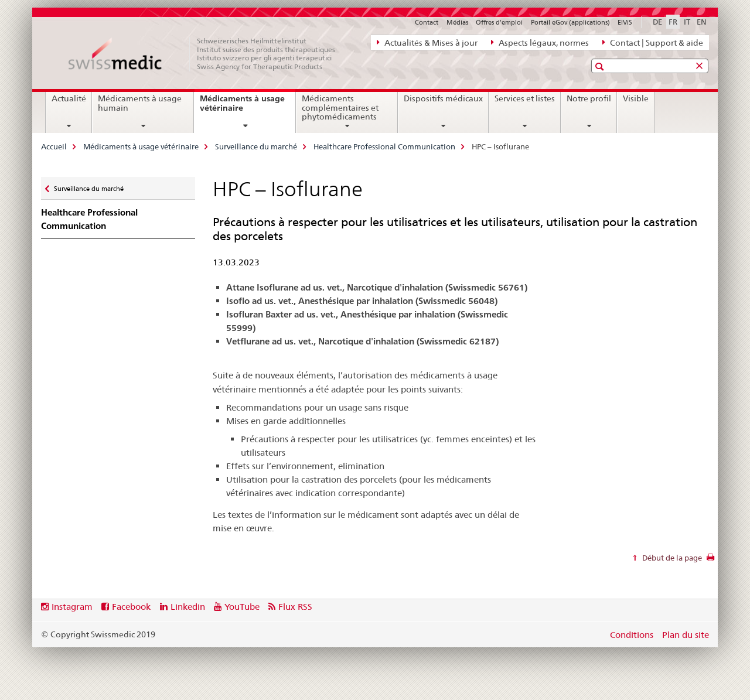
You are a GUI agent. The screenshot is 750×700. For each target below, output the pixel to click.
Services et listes (525, 98)
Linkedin (188, 607)
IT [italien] (687, 22)
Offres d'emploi (499, 22)
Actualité (69, 98)
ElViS (625, 22)
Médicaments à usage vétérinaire (242, 107)
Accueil (54, 146)
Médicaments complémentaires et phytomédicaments (340, 108)
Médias (457, 22)
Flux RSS (295, 607)
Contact (427, 22)
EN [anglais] (702, 22)
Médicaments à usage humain (140, 103)
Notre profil (589, 98)
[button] (601, 66)
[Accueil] (208, 54)
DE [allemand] (657, 22)
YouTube (242, 607)
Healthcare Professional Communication (384, 146)
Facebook (131, 607)
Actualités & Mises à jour (427, 42)
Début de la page (671, 558)
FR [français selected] (673, 22)
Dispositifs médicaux (443, 98)
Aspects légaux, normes (540, 42)
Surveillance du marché (256, 146)
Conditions (632, 635)
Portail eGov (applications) (570, 22)
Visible (636, 98)
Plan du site (686, 635)
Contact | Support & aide (653, 42)
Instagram (72, 607)
